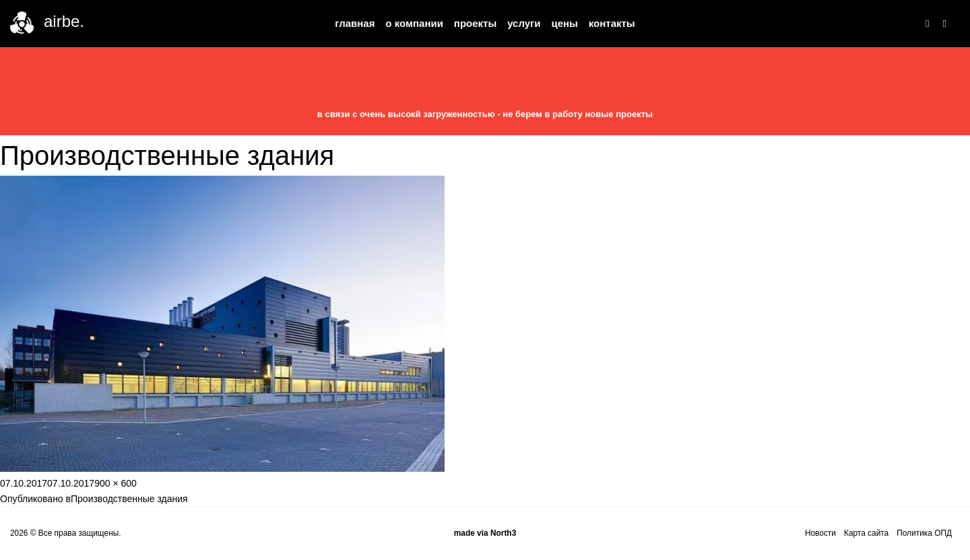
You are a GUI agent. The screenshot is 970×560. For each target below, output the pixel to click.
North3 (503, 533)
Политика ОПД (924, 533)
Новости (820, 533)
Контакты (612, 23)
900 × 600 (116, 483)
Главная (355, 23)
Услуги (524, 23)
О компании (414, 23)
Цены (564, 23)
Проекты (475, 23)
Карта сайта (866, 533)
